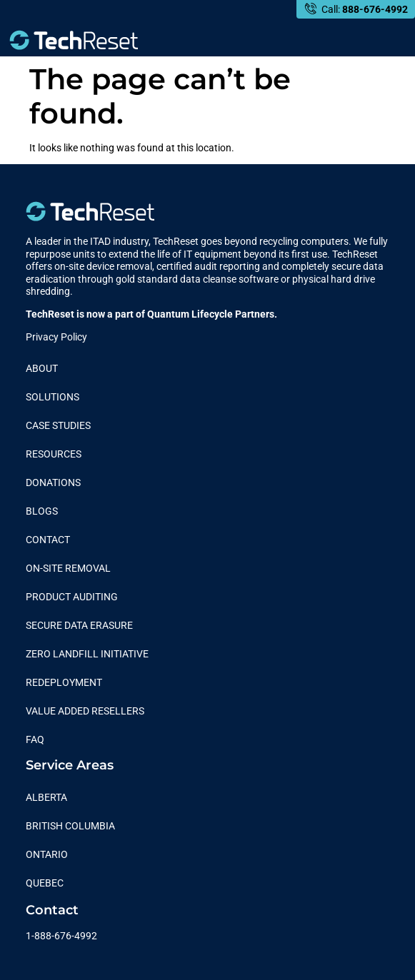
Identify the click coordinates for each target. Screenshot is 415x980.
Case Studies (58, 425)
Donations (53, 483)
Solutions (52, 397)
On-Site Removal (68, 568)
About (42, 368)
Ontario (47, 854)
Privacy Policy (56, 337)
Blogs (42, 511)
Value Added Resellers (85, 711)
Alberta (46, 797)
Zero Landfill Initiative (87, 654)
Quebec (45, 883)
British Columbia (70, 826)
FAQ (35, 739)
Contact (48, 540)
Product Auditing (72, 597)
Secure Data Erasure (79, 625)
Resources (54, 454)
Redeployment (64, 682)
